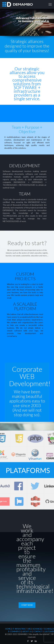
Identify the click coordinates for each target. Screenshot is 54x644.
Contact (38, 631)
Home (8, 629)
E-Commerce (14, 631)
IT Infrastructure (22, 629)
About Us (27, 631)
